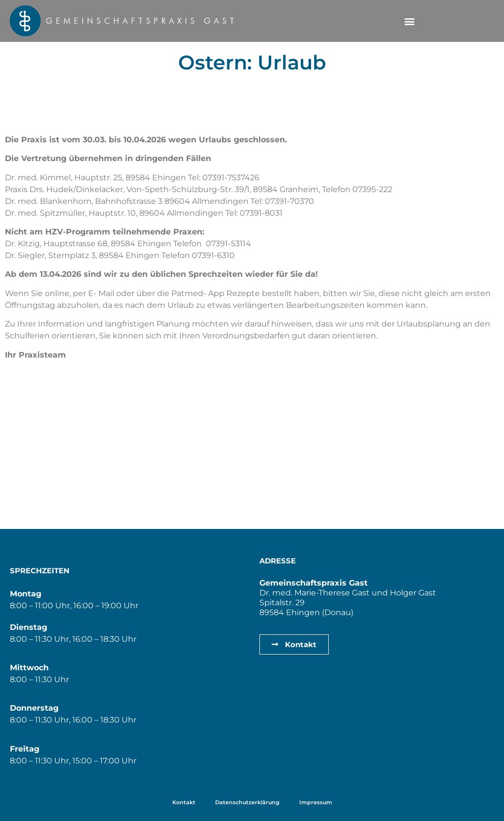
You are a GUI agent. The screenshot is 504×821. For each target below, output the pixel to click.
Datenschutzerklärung (247, 802)
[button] (409, 21)
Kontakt (184, 802)
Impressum (316, 802)
